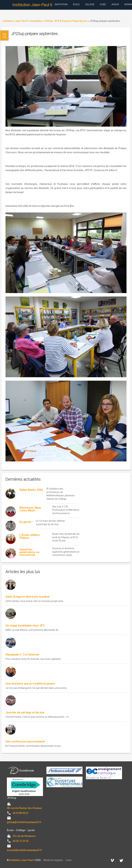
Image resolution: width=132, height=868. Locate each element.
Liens (69, 860)
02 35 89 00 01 (21, 813)
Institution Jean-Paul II (22, 860)
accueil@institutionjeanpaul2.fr (24, 850)
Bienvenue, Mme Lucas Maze (30, 509)
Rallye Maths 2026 (31, 490)
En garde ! (26, 522)
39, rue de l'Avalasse (24, 836)
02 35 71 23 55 (21, 841)
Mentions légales (53, 860)
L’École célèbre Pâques (30, 536)
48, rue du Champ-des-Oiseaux (24, 808)
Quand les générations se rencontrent (29, 552)
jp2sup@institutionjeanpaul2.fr (24, 822)
